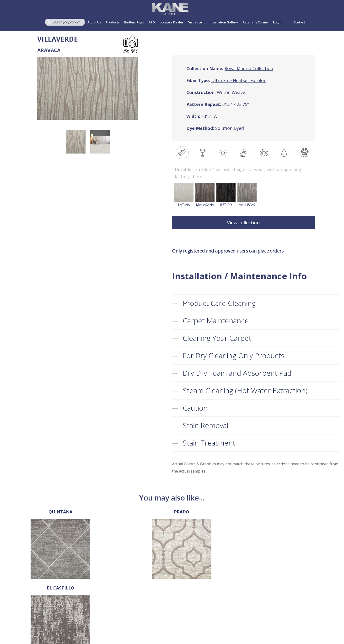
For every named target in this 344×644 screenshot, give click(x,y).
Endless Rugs (134, 22)
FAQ (152, 22)
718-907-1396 (13, 607)
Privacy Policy (164, 609)
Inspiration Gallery (224, 22)
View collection (243, 223)
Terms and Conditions (170, 604)
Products (113, 22)
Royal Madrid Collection (249, 68)
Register (225, 609)
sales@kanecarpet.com (21, 621)
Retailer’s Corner (255, 22)
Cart (99, 634)
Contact (299, 22)
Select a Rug (105, 609)
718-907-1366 (19, 614)
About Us (94, 22)
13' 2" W (210, 116)
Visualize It (196, 22)
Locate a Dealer (172, 22)
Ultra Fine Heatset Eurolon (239, 80)
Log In (223, 604)
